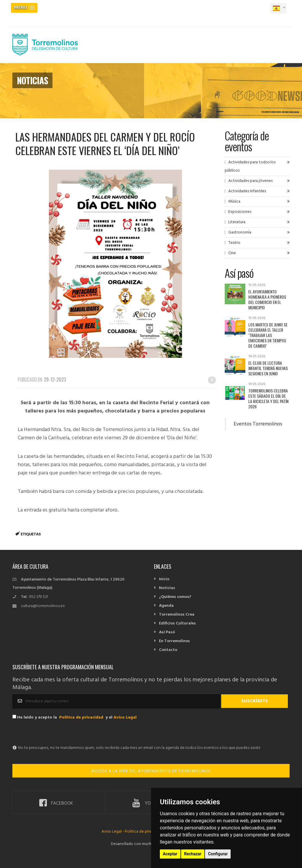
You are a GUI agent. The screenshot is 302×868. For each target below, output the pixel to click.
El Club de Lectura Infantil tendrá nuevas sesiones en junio (268, 368)
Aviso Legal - (113, 832)
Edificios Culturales (177, 623)
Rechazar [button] (193, 854)
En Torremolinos (174, 641)
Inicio (164, 579)
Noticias (167, 588)
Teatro (234, 243)
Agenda (166, 606)
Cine (232, 253)
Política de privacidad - (145, 832)
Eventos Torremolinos (258, 424)
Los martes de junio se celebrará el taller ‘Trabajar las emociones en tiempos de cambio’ (268, 335)
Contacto (168, 650)
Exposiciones (240, 212)
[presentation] (57, 732)
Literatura (237, 222)
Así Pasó (167, 632)
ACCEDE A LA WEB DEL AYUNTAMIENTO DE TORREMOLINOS (151, 771)
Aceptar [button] (170, 854)
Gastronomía (240, 232)
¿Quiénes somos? (175, 597)
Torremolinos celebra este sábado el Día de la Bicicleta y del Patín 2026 (268, 398)
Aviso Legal (125, 717)
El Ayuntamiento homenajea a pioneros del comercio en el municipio (267, 299)
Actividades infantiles (247, 191)
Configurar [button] (218, 854)
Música (234, 202)
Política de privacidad (81, 717)
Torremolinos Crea (177, 615)
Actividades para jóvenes (250, 181)
